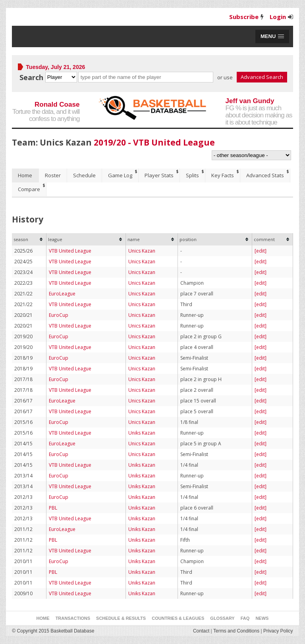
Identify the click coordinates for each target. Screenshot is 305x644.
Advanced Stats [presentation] (265, 175)
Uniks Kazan (142, 433)
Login (278, 17)
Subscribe (244, 17)
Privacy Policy (278, 631)
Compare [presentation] (29, 189)
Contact (201, 631)
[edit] (261, 251)
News (262, 618)
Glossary (222, 618)
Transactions (73, 618)
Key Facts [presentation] (223, 175)
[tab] (25, 175)
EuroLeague (62, 294)
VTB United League (70, 251)
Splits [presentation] (192, 175)
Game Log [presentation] (120, 175)
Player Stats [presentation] (159, 175)
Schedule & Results (121, 618)
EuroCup (59, 315)
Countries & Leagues (178, 618)
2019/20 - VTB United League (154, 142)
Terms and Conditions (236, 631)
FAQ (245, 618)
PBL (53, 508)
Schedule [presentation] (84, 175)
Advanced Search (262, 77)
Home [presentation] (25, 175)
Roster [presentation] (53, 175)
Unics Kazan (142, 251)
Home (43, 618)
